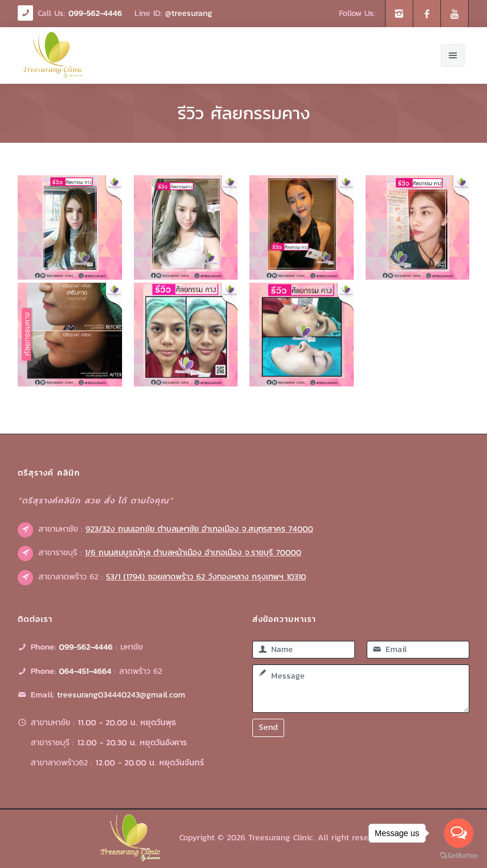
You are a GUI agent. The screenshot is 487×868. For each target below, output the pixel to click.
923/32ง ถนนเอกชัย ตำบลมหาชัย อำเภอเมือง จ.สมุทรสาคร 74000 (199, 529)
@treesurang (189, 13)
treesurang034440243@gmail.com (121, 695)
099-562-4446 (95, 13)
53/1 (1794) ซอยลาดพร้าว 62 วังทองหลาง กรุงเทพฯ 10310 (206, 577)
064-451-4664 (85, 671)
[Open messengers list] (459, 833)
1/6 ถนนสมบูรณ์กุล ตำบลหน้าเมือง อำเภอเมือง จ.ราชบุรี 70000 (193, 553)
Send (268, 727)
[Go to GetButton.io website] (459, 856)
